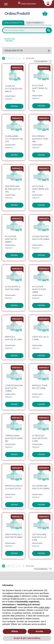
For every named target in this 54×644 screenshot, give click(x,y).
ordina (14, 106)
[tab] (35, 23)
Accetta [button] (39, 631)
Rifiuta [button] (15, 631)
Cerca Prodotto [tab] (13, 23)
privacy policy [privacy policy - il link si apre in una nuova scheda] (13, 596)
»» (19, 58)
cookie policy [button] (44, 607)
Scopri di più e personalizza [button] (27, 638)
